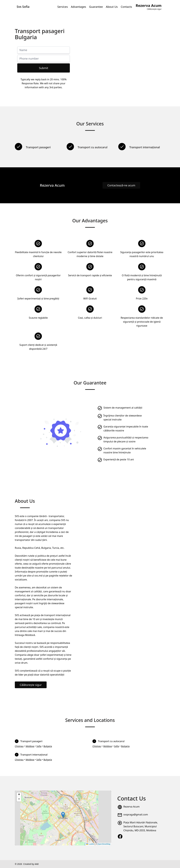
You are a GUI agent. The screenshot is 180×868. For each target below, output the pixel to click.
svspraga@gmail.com (136, 815)
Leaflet (90, 844)
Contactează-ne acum (121, 185)
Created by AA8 (31, 864)
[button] (63, 815)
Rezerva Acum (132, 807)
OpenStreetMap (104, 844)
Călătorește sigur (31, 685)
